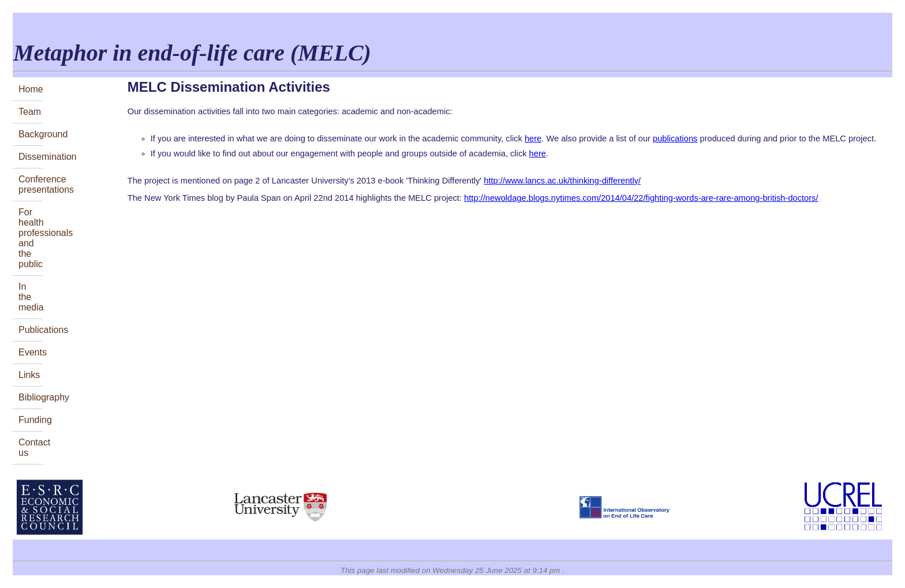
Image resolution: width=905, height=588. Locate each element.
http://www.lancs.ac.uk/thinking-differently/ (562, 181)
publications (675, 138)
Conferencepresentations (31, 184)
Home (31, 89)
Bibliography (31, 397)
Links (29, 375)
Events (31, 352)
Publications (31, 330)
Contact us (31, 447)
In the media (31, 297)
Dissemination (31, 157)
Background (31, 134)
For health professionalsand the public (31, 238)
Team (30, 112)
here (533, 138)
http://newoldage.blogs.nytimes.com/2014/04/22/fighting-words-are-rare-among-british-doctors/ (641, 198)
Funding (31, 420)
